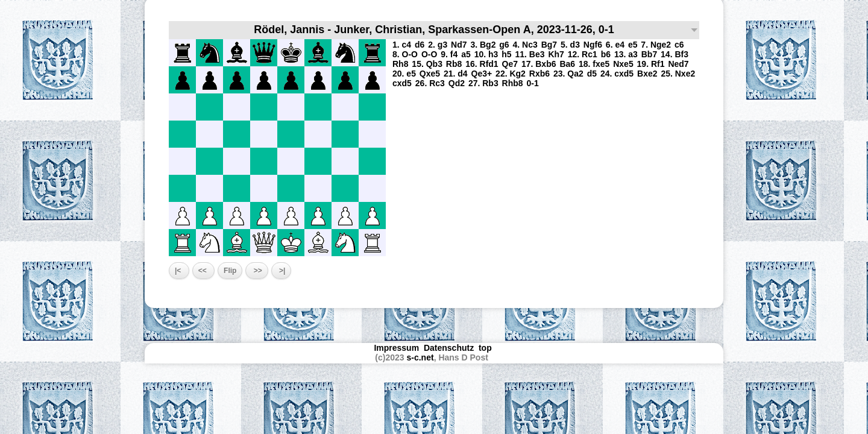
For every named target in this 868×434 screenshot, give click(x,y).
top (486, 348)
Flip (230, 271)
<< (203, 271)
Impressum (396, 348)
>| (281, 271)
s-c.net (420, 357)
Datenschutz (449, 348)
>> (256, 271)
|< (179, 271)
